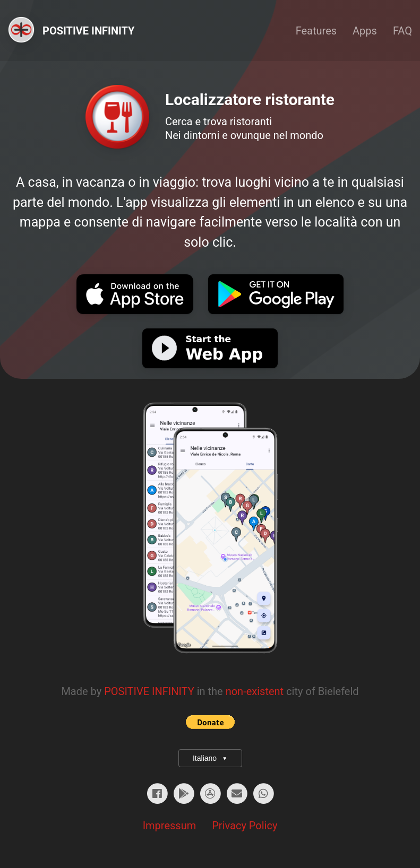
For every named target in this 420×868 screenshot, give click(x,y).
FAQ (402, 31)
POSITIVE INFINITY (149, 691)
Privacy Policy (245, 826)
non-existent (255, 691)
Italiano (210, 758)
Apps (365, 31)
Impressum (170, 826)
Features (316, 31)
